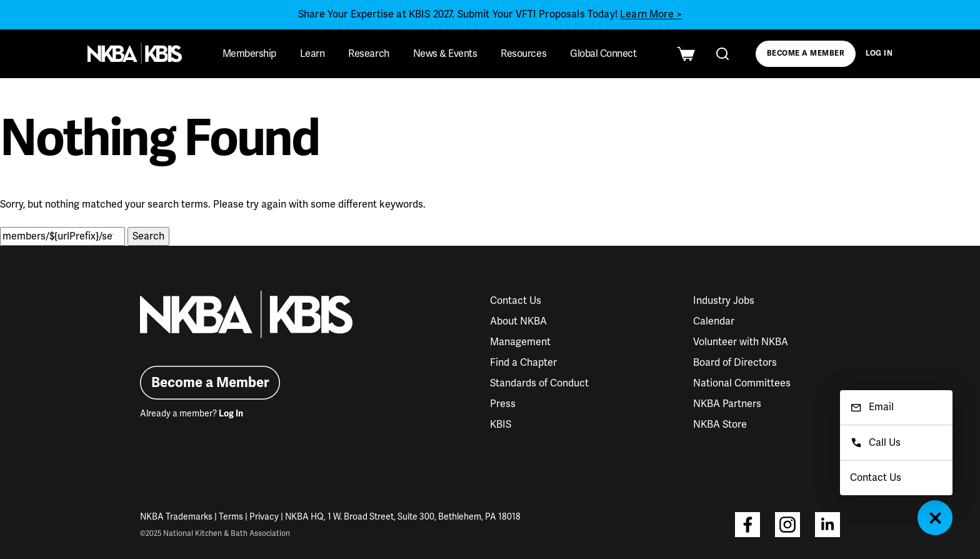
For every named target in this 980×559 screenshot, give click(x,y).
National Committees (742, 383)
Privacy (264, 517)
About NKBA (518, 321)
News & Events (445, 54)
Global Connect (603, 54)
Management (520, 342)
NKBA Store (720, 425)
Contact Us (516, 301)
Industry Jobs (724, 301)
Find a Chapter (523, 363)
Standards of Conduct (539, 383)
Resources (523, 54)
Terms (231, 517)
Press (503, 404)
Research (368, 54)
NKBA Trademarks (176, 517)
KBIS (501, 425)
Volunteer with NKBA (741, 342)
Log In (879, 53)
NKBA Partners (727, 404)
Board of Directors (735, 363)
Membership (249, 54)
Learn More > (651, 14)
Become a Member (806, 53)
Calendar (714, 321)
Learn (312, 54)
